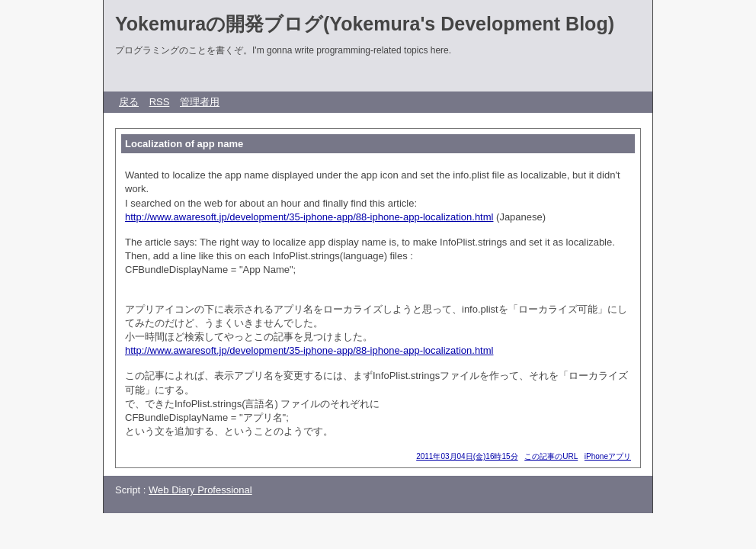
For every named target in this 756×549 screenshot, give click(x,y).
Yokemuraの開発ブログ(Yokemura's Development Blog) (365, 24)
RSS (160, 102)
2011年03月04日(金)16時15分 (467, 456)
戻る (129, 102)
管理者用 (200, 102)
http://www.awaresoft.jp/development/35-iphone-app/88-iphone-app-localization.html (309, 217)
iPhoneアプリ (608, 456)
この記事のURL (551, 456)
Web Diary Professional (200, 490)
